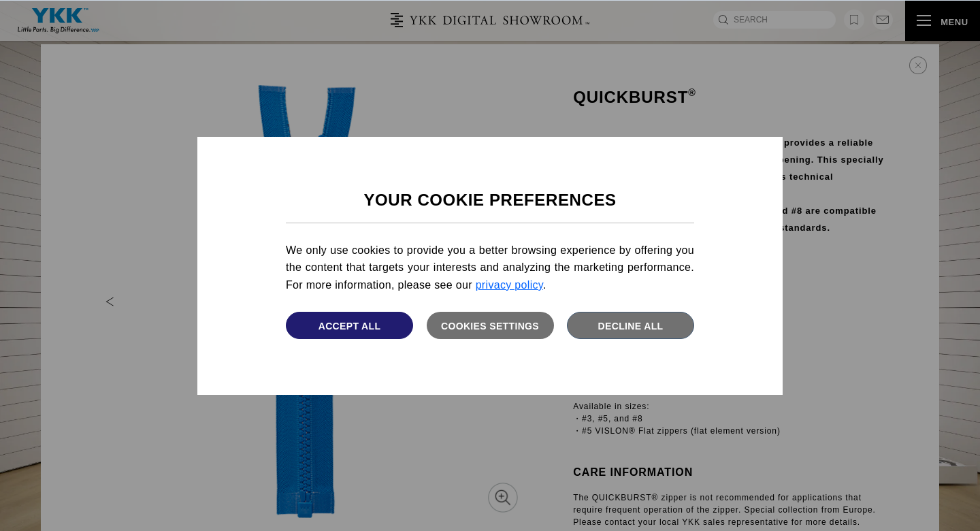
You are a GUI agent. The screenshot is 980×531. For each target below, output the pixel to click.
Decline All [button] (631, 326)
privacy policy (509, 285)
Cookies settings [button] (490, 326)
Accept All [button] (350, 326)
